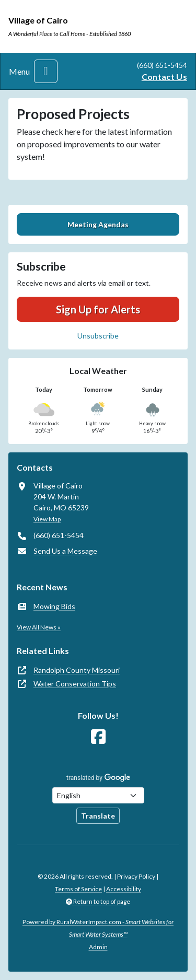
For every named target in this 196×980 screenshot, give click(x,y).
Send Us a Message (65, 551)
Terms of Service (78, 889)
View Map (47, 519)
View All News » (39, 627)
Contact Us (164, 77)
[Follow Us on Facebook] (98, 737)
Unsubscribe (98, 336)
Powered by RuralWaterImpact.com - (98, 928)
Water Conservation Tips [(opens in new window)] (75, 684)
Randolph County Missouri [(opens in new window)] (77, 670)
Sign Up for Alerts (98, 309)
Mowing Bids (54, 606)
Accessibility (124, 889)
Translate (98, 816)
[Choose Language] (98, 795)
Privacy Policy (136, 876)
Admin (98, 947)
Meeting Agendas (98, 224)
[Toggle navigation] (46, 71)
